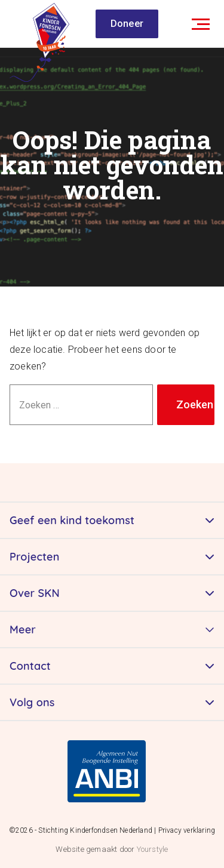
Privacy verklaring (187, 830)
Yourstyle (151, 849)
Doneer (127, 24)
